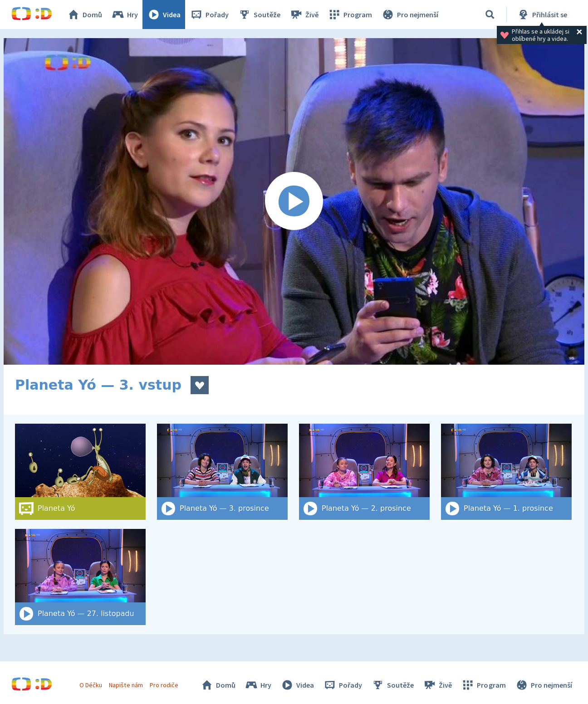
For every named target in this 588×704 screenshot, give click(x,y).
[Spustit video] (294, 201)
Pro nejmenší (410, 15)
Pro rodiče (164, 685)
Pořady (209, 15)
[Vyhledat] (490, 15)
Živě (304, 15)
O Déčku (91, 685)
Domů (84, 15)
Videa (164, 15)
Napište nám (126, 685)
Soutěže (259, 15)
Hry (125, 15)
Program (350, 15)
